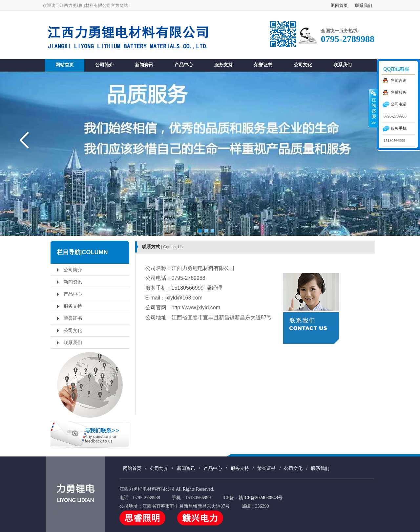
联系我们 (364, 5)
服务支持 (223, 65)
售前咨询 (399, 80)
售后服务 (399, 92)
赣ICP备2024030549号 (261, 498)
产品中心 (184, 65)
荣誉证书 (263, 65)
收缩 (373, 108)
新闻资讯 (144, 65)
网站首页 (65, 65)
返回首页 (339, 5)
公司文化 (303, 65)
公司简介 (104, 65)
